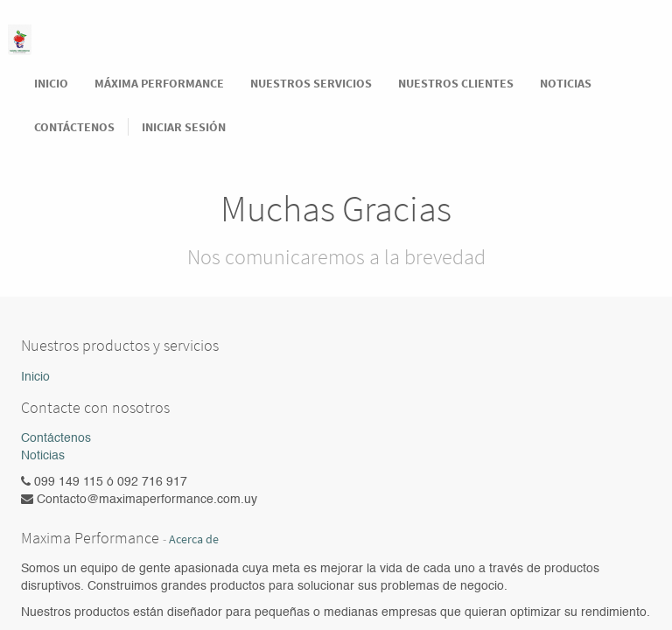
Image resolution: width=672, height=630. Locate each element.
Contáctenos (56, 438)
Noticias (43, 456)
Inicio (35, 377)
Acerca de (194, 539)
